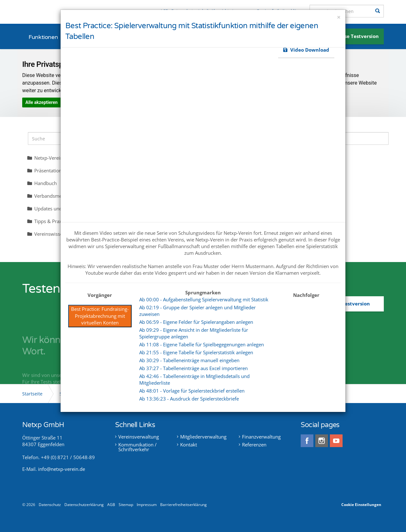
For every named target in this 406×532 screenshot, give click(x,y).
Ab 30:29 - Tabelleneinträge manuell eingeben (189, 360)
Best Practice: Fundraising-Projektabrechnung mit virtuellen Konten (100, 316)
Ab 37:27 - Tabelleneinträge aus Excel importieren (193, 368)
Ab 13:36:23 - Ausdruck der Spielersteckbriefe (189, 399)
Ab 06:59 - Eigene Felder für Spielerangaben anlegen (196, 322)
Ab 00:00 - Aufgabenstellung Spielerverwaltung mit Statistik (204, 299)
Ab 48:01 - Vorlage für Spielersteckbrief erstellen (192, 391)
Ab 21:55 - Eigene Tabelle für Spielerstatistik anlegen (196, 352)
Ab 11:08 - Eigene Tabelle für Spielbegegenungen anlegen (202, 344)
